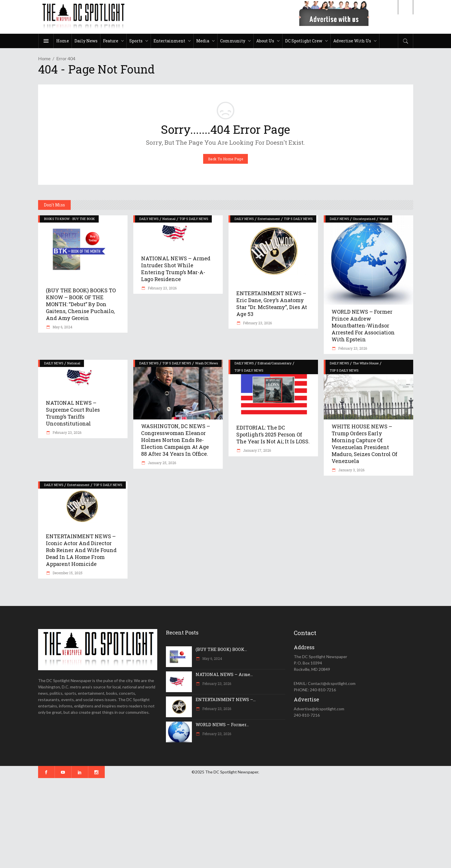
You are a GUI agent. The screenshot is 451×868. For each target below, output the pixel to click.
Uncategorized (364, 219)
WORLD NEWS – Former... (222, 724)
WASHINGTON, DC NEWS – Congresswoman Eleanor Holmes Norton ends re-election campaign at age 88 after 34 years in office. (176, 440)
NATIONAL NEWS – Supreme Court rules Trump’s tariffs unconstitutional (73, 413)
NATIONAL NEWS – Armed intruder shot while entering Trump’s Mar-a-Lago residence (176, 269)
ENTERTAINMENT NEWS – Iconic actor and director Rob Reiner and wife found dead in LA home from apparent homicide (81, 550)
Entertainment (269, 219)
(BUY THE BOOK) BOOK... (221, 649)
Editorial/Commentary (275, 363)
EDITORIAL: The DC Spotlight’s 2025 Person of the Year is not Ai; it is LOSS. (273, 434)
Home (44, 58)
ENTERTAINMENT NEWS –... (226, 699)
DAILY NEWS (149, 219)
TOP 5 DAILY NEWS (194, 219)
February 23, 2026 (162, 288)
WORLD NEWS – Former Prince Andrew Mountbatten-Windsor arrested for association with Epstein (363, 325)
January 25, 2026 (161, 463)
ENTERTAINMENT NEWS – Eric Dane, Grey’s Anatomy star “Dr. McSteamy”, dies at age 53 (272, 304)
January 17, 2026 (257, 450)
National (169, 219)
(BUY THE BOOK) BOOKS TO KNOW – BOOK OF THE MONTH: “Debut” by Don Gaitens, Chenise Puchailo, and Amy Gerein (81, 304)
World (384, 219)
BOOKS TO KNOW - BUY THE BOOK (70, 219)
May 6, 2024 (62, 327)
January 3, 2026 (351, 470)
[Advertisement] (173, 823)
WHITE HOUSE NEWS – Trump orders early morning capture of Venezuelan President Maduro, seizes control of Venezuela (364, 444)
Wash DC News (206, 363)
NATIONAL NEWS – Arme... (224, 674)
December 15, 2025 (67, 573)
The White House (366, 363)
